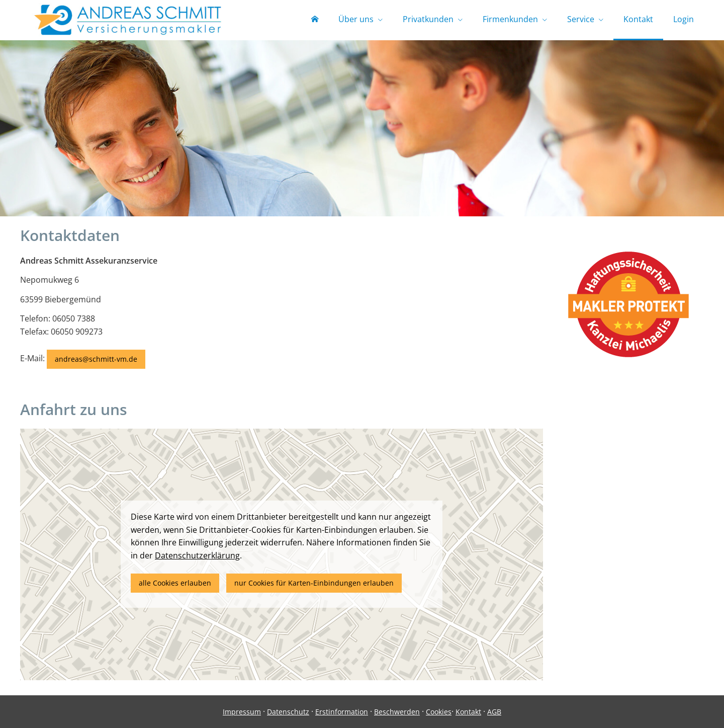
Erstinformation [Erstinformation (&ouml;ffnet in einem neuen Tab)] (342, 712)
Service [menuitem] (581, 19)
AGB (494, 712)
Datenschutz (288, 712)
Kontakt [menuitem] (638, 19)
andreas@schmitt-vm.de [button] (96, 359)
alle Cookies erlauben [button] (175, 583)
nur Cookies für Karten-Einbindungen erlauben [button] (314, 583)
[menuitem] (315, 20)
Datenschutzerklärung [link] (197, 555)
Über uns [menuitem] (356, 19)
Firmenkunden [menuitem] (510, 19)
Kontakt (468, 712)
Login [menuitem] (684, 19)
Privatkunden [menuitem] (428, 19)
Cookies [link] (439, 712)
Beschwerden (397, 712)
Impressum (242, 712)
